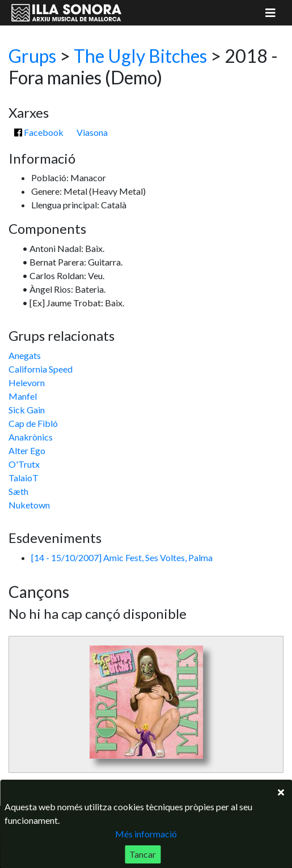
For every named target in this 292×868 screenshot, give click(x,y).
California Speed (41, 369)
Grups (32, 56)
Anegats (25, 355)
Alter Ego (27, 450)
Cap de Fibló (33, 423)
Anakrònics (31, 437)
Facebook (39, 132)
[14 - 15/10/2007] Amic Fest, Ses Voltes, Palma (122, 557)
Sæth (18, 491)
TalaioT (24, 478)
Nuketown (29, 505)
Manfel (23, 396)
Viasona (92, 132)
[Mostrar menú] (270, 13)
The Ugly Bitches (140, 56)
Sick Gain (27, 410)
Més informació (146, 834)
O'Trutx (24, 464)
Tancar (143, 854)
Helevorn (27, 382)
